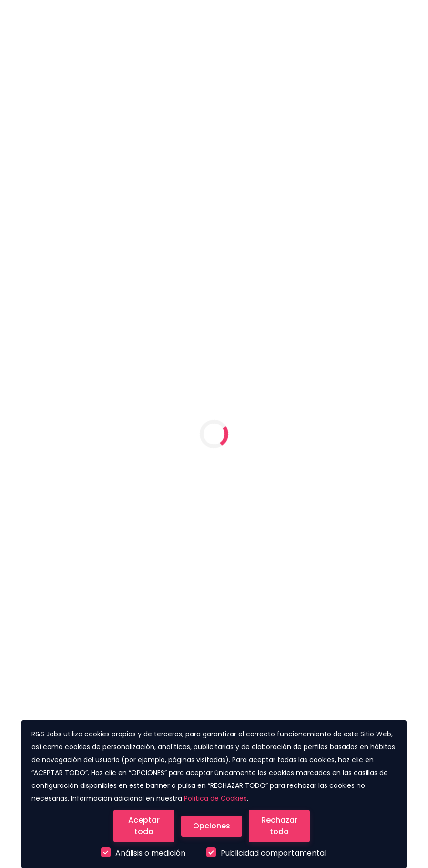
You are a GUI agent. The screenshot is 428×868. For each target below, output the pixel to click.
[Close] (144, 826)
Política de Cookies (215, 798)
